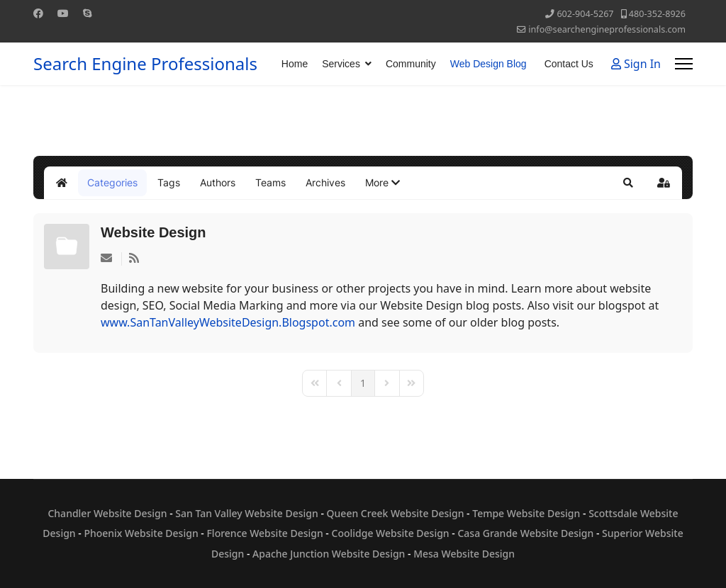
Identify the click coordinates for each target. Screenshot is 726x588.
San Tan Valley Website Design (247, 513)
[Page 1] (363, 383)
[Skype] (87, 13)
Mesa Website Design (464, 554)
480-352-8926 (657, 14)
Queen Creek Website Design (396, 513)
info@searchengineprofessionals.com (607, 29)
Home (295, 64)
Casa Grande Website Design (525, 533)
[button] (382, 183)
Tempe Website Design (526, 513)
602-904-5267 (585, 14)
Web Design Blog (488, 64)
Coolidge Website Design (391, 533)
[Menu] (684, 64)
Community (411, 64)
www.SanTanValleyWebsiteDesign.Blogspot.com (228, 322)
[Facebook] (38, 13)
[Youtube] (63, 13)
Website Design (153, 232)
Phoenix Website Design (141, 533)
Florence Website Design (264, 533)
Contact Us (569, 64)
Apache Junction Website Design (329, 554)
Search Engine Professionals (145, 64)
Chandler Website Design (107, 513)
